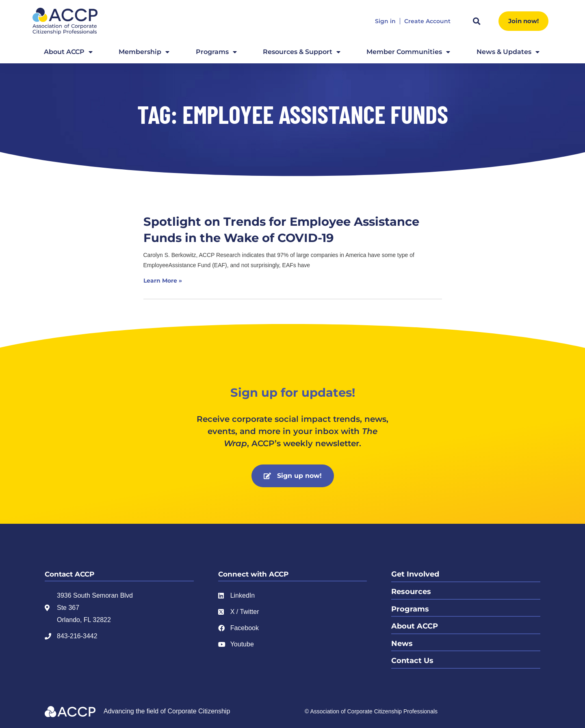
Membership (144, 52)
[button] (477, 21)
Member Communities (408, 52)
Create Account (427, 21)
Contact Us (412, 659)
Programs (216, 52)
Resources (411, 591)
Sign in (385, 21)
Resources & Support (302, 52)
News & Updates (508, 52)
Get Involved (415, 574)
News (402, 642)
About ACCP (68, 52)
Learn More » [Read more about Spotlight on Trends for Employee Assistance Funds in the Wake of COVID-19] (163, 281)
